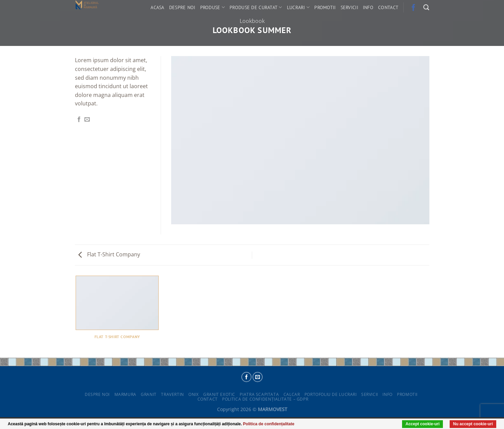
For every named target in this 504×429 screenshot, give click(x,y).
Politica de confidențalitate (269, 424)
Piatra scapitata (259, 394)
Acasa (157, 7)
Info (368, 7)
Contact (388, 7)
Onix (193, 394)
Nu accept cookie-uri (473, 424)
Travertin (173, 394)
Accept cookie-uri (422, 424)
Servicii (349, 7)
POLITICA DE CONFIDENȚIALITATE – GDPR (265, 399)
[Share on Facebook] (79, 120)
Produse (213, 7)
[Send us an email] (258, 377)
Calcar (292, 394)
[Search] (426, 8)
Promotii (325, 7)
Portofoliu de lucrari (331, 394)
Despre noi (182, 7)
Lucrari (298, 7)
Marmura (125, 394)
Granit (149, 394)
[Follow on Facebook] (246, 377)
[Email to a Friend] (87, 120)
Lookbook (252, 21)
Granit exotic (219, 394)
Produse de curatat (256, 7)
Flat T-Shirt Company (109, 254)
